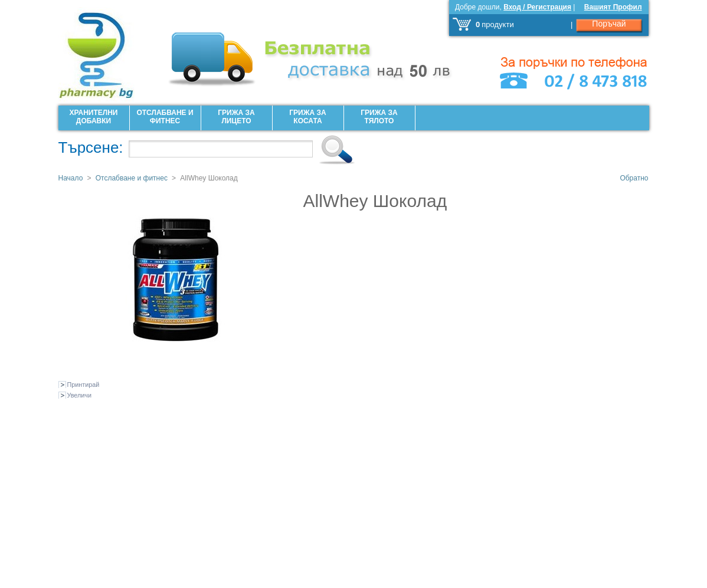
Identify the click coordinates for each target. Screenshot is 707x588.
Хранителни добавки (94, 117)
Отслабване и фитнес (165, 117)
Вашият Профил (613, 7)
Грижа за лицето (236, 117)
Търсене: (91, 147)
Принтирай (84, 385)
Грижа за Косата (307, 117)
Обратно (634, 178)
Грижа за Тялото (379, 117)
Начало (71, 178)
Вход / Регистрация (537, 7)
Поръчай (609, 24)
